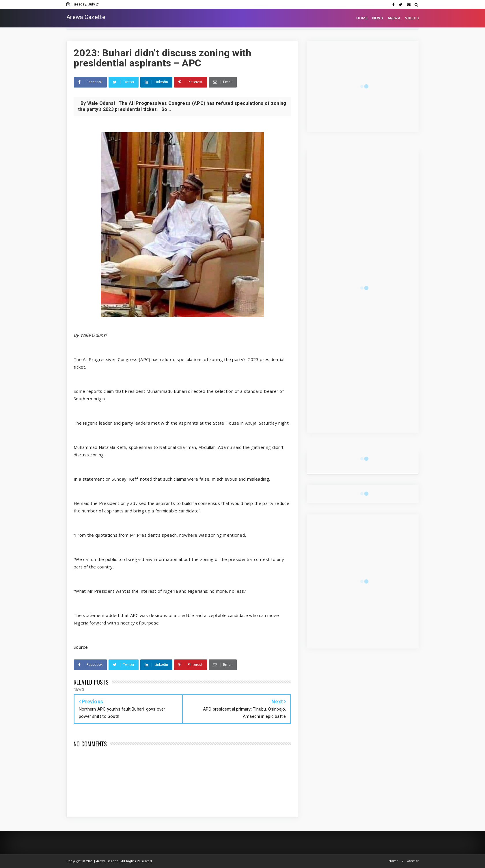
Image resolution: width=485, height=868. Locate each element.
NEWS (377, 18)
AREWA (394, 18)
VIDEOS (412, 18)
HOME (362, 18)
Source (81, 647)
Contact (413, 861)
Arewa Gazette (86, 17)
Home (393, 861)
